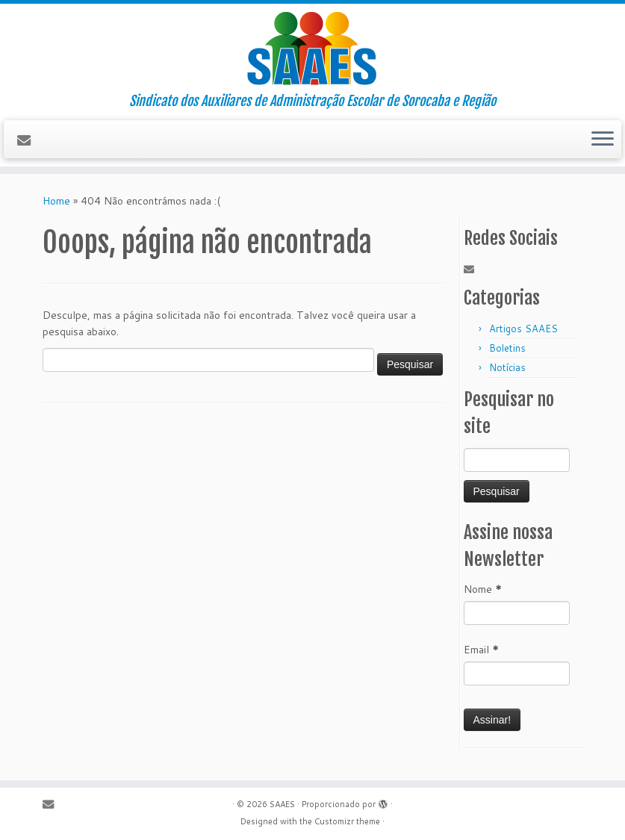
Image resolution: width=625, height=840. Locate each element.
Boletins (507, 348)
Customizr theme (347, 821)
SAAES (282, 804)
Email (481, 650)
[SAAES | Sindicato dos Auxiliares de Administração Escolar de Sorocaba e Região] (312, 49)
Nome (483, 589)
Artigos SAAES (523, 329)
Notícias (507, 367)
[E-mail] (29, 140)
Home (56, 201)
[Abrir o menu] (603, 140)
